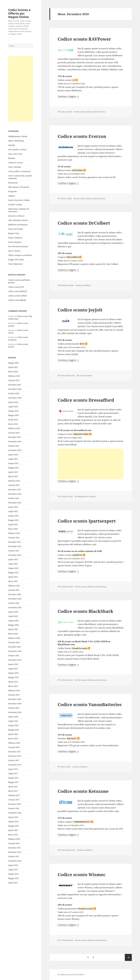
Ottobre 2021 (14, 551)
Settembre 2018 (15, 712)
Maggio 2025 (13, 363)
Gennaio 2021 (14, 590)
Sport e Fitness (14, 251)
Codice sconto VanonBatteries (90, 704)
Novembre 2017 (15, 756)
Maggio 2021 (13, 573)
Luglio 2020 (13, 616)
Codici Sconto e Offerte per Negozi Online (19, 13)
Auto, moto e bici (15, 154)
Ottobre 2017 (14, 760)
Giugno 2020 (13, 621)
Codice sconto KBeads (17, 300)
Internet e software (16, 216)
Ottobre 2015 (14, 856)
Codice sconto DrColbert (84, 223)
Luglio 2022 (13, 511)
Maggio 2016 (13, 826)
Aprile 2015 (13, 883)
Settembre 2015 (15, 861)
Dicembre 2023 (15, 437)
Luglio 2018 (13, 721)
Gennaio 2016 (14, 843)
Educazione (13, 183)
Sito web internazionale (18, 246)
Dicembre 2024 (15, 385)
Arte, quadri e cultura (17, 150)
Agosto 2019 (13, 664)
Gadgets (12, 196)
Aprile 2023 (13, 472)
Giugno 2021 (13, 568)
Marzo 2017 (13, 791)
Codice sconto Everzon (82, 136)
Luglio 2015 (13, 870)
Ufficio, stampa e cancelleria (20, 255)
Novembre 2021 (15, 546)
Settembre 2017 (15, 765)
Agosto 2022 (13, 507)
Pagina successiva (128, 957)
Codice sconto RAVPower (84, 39)
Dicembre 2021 (15, 542)
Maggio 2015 (13, 878)
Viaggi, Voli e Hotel (16, 260)
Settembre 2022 (15, 503)
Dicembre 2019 (15, 647)
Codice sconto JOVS (16, 287)
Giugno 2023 (13, 463)
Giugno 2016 (13, 822)
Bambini (12, 158)
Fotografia (12, 191)
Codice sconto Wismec (82, 874)
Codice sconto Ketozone (83, 791)
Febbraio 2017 (14, 795)
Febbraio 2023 (14, 481)
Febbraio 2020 (14, 638)
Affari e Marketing (16, 141)
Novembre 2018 (15, 704)
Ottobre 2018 (14, 708)
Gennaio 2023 (14, 485)
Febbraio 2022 (14, 533)
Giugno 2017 (13, 778)
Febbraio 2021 (14, 586)
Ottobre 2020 (14, 603)
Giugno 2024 (13, 411)
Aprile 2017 (13, 787)
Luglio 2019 (13, 669)
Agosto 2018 (13, 717)
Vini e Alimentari (15, 264)
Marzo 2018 (13, 739)
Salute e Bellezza (15, 238)
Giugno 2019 (13, 673)
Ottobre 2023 (14, 446)
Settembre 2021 (15, 555)
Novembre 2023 (15, 442)
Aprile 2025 (13, 367)
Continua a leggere (68, 96)
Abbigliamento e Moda (18, 136)
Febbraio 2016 (14, 839)
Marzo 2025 (13, 372)
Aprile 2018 (13, 734)
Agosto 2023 (13, 455)
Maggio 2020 (13, 625)
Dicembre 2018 (15, 699)
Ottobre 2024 (14, 393)
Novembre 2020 (15, 599)
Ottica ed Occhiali (16, 229)
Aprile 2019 (13, 682)
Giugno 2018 (13, 725)
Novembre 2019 (15, 651)
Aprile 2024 (13, 420)
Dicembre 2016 (15, 804)
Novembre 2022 (15, 494)
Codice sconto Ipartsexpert (87, 521)
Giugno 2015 (13, 874)
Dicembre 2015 (15, 848)
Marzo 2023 (13, 476)
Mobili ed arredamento (18, 225)
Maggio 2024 (13, 415)
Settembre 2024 (15, 398)
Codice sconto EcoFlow (18, 296)
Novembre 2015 (15, 852)
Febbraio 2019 (14, 690)
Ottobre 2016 (14, 808)
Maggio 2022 (13, 520)
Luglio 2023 (13, 459)
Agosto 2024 (13, 402)
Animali (11, 145)
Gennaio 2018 (14, 747)
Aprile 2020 (13, 629)
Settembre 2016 (15, 813)
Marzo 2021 (13, 581)
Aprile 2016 (13, 830)
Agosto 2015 (13, 865)
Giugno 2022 (13, 516)
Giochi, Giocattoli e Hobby (19, 200)
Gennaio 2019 (14, 695)
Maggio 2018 (13, 730)
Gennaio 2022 (14, 538)
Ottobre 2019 (14, 656)
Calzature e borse (16, 163)
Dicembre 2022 (15, 490)
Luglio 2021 (13, 564)
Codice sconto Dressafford (86, 400)
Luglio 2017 (13, 773)
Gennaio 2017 (14, 800)
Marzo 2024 (13, 424)
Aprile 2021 (13, 577)
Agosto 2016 (13, 817)
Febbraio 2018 (14, 743)
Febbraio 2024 (14, 428)
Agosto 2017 (13, 769)
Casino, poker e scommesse (19, 171)
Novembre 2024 (15, 389)
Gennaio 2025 (14, 380)
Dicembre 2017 (15, 752)
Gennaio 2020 (14, 642)
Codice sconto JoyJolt (80, 310)
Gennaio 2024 (14, 433)
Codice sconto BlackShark (85, 611)
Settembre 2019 (15, 660)
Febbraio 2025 (14, 376)
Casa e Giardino (15, 167)
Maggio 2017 (13, 782)
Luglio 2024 (13, 407)
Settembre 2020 (15, 608)
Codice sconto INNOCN (18, 291)
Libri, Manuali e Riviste (18, 220)
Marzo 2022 (13, 529)
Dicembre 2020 (15, 594)
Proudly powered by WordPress (71, 975)
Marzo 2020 (13, 634)
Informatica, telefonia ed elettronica (90, 112)
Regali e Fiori (14, 233)
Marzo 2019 (13, 686)
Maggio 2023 (13, 468)
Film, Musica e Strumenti (19, 187)
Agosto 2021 (13, 559)
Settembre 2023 (15, 450)
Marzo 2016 (13, 835)
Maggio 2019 (13, 677)
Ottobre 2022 (14, 498)
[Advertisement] (21, 89)
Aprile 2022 (13, 525)
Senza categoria (15, 242)
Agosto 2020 (13, 612)
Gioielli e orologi (15, 205)
